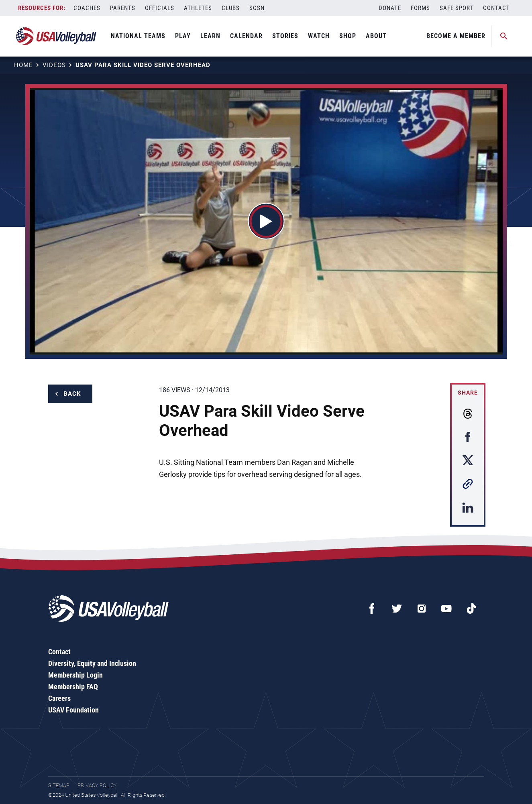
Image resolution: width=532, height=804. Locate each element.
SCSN (257, 8)
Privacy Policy (97, 785)
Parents (123, 8)
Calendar (246, 36)
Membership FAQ (73, 687)
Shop (348, 36)
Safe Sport (457, 8)
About (376, 36)
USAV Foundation (73, 710)
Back (72, 394)
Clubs (231, 8)
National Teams (138, 36)
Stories (285, 36)
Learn (210, 36)
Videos (54, 65)
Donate (390, 8)
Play (183, 36)
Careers (59, 698)
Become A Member (456, 36)
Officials (160, 8)
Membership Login (75, 675)
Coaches (87, 8)
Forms (420, 8)
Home (23, 65)
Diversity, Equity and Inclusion (92, 663)
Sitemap (59, 785)
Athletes (198, 8)
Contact (496, 8)
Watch (319, 36)
